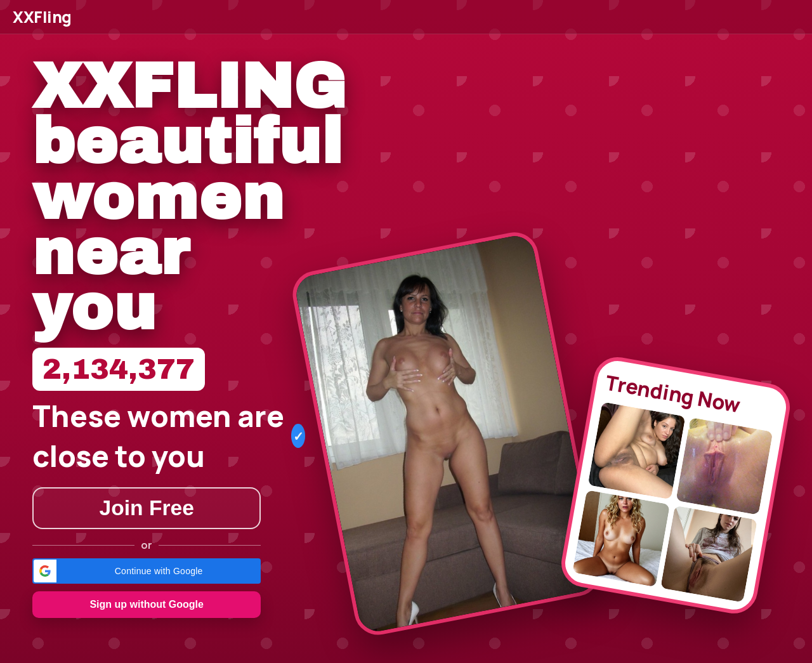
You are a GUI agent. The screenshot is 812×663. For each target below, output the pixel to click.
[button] (147, 571)
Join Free (147, 508)
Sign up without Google (147, 604)
